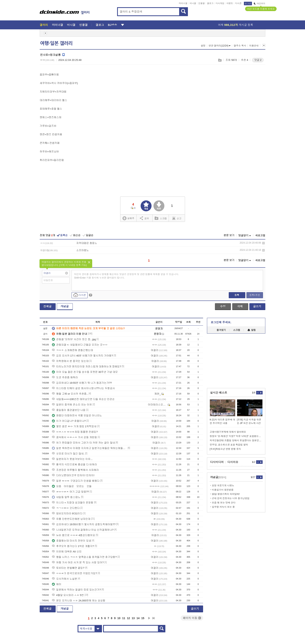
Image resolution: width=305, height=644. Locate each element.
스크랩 (220, 60)
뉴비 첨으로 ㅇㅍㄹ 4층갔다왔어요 (74, 535)
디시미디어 (217, 462)
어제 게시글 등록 (236, 25)
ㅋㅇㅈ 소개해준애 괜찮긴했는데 (72, 350)
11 (124, 618)
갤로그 (210, 3)
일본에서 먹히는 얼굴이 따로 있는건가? (76, 590)
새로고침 (260, 235)
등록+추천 (255, 295)
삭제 (263, 243)
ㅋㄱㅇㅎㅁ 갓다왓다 (66, 508)
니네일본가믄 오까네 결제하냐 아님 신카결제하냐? (83, 530)
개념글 (65, 306)
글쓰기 (257, 306)
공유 (144, 218)
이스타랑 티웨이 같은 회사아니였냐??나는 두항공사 (83, 388)
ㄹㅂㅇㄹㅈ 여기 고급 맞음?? (70, 492)
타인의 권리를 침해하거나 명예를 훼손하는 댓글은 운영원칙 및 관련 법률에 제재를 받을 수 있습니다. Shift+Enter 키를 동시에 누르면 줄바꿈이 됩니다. (127, 276)
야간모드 (260, 3)
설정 (203, 46)
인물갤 (202, 3)
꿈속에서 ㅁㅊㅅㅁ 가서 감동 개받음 (74, 437)
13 (133, 618)
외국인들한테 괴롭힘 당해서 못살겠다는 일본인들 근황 (236, 440)
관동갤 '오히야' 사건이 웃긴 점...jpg (74, 339)
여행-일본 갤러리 (56, 43)
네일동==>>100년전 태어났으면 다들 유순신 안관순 (83, 399)
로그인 (248, 3)
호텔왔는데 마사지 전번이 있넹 (72, 541)
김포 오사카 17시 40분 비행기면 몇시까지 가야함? (82, 356)
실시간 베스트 (219, 393)
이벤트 (230, 3)
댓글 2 (258, 60)
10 (119, 618)
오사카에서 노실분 (65, 579)
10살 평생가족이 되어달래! (226, 494)
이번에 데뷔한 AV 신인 (67, 552)
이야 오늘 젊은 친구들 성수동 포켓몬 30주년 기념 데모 (85, 372)
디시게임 (220, 3)
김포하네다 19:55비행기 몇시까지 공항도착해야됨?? (84, 524)
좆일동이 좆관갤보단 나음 (69, 410)
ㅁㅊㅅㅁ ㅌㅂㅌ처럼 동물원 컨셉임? (75, 432)
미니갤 (193, 3)
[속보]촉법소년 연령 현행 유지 (225, 449)
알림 (252, 330)
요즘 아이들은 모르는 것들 (72, 486)
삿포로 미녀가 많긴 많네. (68, 454)
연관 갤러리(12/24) (220, 46)
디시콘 (238, 3)
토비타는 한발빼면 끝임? (68, 568)
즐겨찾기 (221, 330)
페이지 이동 (192, 618)
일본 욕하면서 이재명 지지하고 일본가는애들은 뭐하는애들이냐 (89, 448)
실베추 (128, 218)
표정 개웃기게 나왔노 (223, 486)
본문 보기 (229, 235)
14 (138, 618)
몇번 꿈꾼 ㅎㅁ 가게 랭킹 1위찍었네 (74, 426)
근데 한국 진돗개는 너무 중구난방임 (231, 498)
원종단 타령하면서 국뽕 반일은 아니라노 (77, 415)
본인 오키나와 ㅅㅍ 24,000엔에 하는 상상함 (79, 601)
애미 (57, 584)
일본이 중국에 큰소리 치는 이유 (72, 405)
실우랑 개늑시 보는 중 (223, 507)
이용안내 (254, 46)
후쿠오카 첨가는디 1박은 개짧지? (73, 546)
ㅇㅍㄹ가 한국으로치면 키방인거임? (74, 573)
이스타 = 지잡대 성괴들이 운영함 (73, 503)
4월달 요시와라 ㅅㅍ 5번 (68, 595)
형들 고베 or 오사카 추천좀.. (70, 394)
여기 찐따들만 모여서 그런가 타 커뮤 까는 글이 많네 (83, 443)
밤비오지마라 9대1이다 (67, 513)
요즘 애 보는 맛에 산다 (224, 503)
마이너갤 (183, 3)
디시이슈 (233, 462)
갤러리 (44, 25)
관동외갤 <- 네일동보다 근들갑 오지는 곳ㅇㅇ (80, 345)
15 (143, 618)
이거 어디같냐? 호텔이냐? (69, 421)
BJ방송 (113, 25)
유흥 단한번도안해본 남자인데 (71, 519)
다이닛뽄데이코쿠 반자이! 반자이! (73, 475)
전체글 (47, 306)
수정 (223, 306)
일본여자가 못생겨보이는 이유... (72, 459)
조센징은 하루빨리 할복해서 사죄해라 (75, 470)
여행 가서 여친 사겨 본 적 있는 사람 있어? (78, 562)
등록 (237, 295)
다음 (149, 618)
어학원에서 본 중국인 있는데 (70, 361)
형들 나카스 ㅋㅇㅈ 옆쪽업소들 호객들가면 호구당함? (84, 557)
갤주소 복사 (240, 46)
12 (129, 618)
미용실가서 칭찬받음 (223, 490)
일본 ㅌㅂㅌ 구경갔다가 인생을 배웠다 (76, 481)
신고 (177, 218)
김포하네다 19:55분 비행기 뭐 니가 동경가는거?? (82, 383)
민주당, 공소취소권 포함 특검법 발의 (229, 445)
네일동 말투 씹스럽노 (66, 497)
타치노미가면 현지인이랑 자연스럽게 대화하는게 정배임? (87, 367)
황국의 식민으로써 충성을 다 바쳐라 (74, 464)
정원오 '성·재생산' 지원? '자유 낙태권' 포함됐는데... (236, 436)
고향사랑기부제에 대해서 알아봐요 (228, 432)
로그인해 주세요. (221, 322)
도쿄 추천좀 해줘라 (65, 377)
